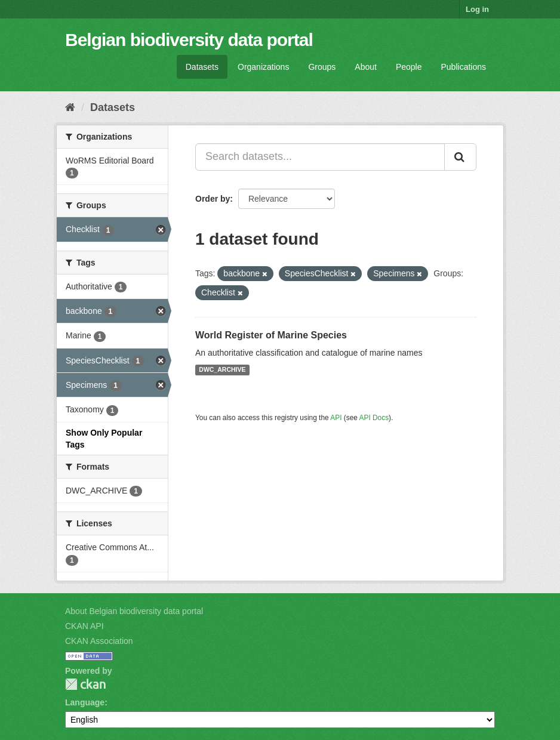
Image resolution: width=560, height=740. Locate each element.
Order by (213, 199)
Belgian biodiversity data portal (189, 40)
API (336, 418)
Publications (464, 67)
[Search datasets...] (320, 157)
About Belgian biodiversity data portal (134, 611)
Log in (477, 9)
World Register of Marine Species (271, 335)
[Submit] (460, 157)
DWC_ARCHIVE (222, 370)
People (409, 67)
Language (85, 702)
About (366, 67)
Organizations (263, 67)
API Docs (374, 418)
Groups (322, 67)
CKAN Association (99, 641)
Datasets (202, 67)
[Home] (70, 107)
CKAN (85, 684)
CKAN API (84, 626)
